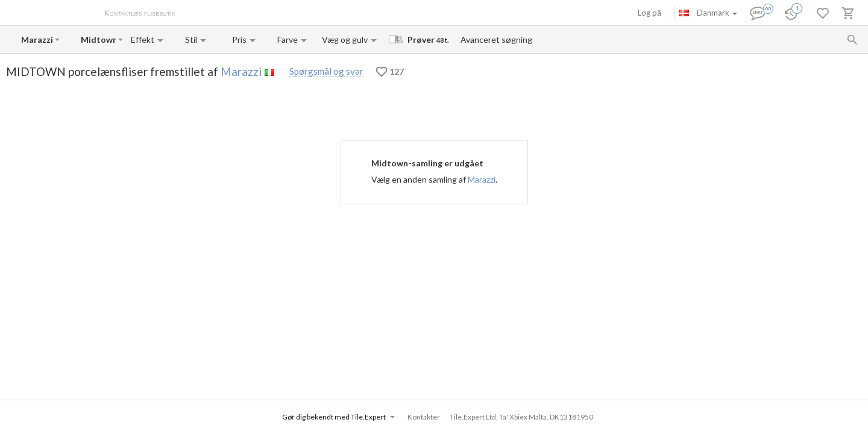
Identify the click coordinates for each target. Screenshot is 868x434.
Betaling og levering (251, 14)
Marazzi (241, 71)
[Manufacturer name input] (37, 39)
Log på (649, 13)
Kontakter (310, 14)
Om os (199, 14)
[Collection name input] (98, 39)
